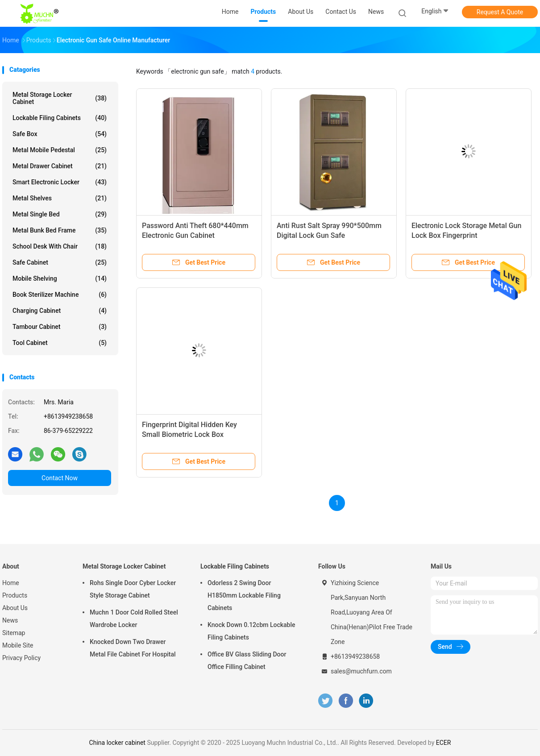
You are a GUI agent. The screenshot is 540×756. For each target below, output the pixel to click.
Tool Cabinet (60, 343)
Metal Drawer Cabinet (60, 166)
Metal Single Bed (60, 214)
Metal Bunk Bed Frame (60, 230)
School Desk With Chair (60, 246)
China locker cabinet (117, 743)
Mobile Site (18, 645)
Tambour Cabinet (60, 327)
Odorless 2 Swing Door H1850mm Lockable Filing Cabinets (244, 595)
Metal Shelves (60, 198)
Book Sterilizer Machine (60, 295)
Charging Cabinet (60, 311)
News (10, 620)
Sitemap (14, 633)
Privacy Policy (21, 658)
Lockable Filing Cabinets (60, 118)
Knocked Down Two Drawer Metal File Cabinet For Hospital (133, 648)
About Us (15, 608)
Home (11, 583)
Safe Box (60, 134)
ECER (444, 743)
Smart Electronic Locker (60, 182)
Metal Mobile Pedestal (60, 150)
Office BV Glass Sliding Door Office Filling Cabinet (247, 660)
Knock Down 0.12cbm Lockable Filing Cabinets (251, 631)
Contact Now (60, 478)
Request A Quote (500, 12)
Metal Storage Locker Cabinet (60, 98)
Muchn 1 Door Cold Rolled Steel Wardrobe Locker (134, 619)
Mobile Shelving (60, 278)
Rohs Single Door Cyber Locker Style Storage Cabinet (133, 589)
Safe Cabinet (60, 262)
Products (15, 595)
